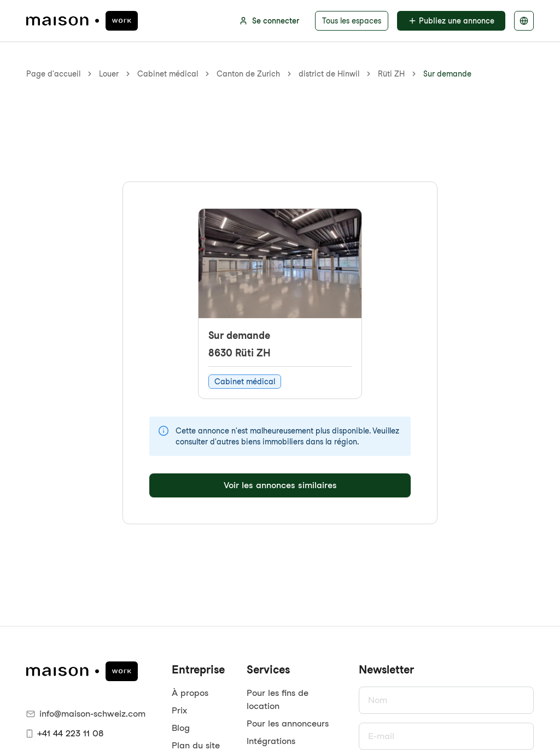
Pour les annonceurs (288, 723)
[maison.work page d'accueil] (82, 21)
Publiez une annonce (451, 21)
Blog (181, 728)
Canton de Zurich (248, 74)
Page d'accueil (53, 74)
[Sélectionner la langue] (524, 21)
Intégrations (271, 741)
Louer (109, 74)
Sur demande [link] (447, 74)
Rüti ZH (391, 74)
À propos (190, 693)
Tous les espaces (352, 21)
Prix (179, 710)
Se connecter (269, 21)
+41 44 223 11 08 (65, 733)
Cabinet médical (168, 74)
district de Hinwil (329, 74)
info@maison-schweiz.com (86, 714)
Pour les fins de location (278, 699)
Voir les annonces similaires (280, 485)
